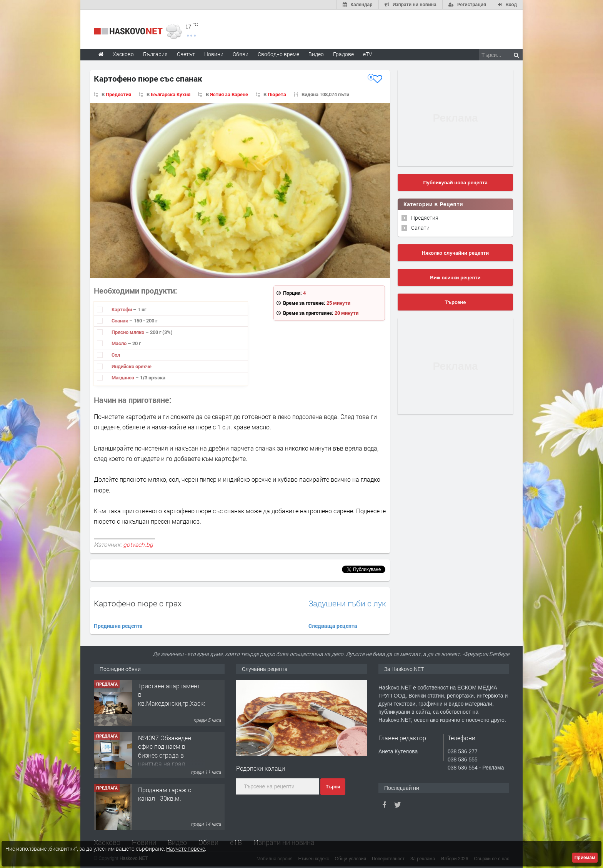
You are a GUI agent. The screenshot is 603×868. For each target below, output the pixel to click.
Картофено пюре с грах (138, 603)
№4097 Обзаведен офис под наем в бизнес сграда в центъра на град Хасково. (165, 755)
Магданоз (123, 377)
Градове (343, 54)
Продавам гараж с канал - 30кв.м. (165, 794)
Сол (116, 355)
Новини (214, 54)
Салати (420, 228)
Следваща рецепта (333, 626)
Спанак (120, 320)
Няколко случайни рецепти (455, 253)
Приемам (585, 858)
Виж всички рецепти (455, 278)
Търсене (456, 302)
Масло (120, 343)
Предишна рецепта (118, 626)
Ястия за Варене (229, 94)
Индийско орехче (132, 366)
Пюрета (277, 94)
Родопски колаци (261, 768)
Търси (333, 787)
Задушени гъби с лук (347, 603)
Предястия (118, 94)
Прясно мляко (128, 332)
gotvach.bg (138, 544)
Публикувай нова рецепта (455, 183)
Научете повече (186, 849)
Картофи (122, 309)
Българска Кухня (171, 94)
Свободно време (278, 54)
